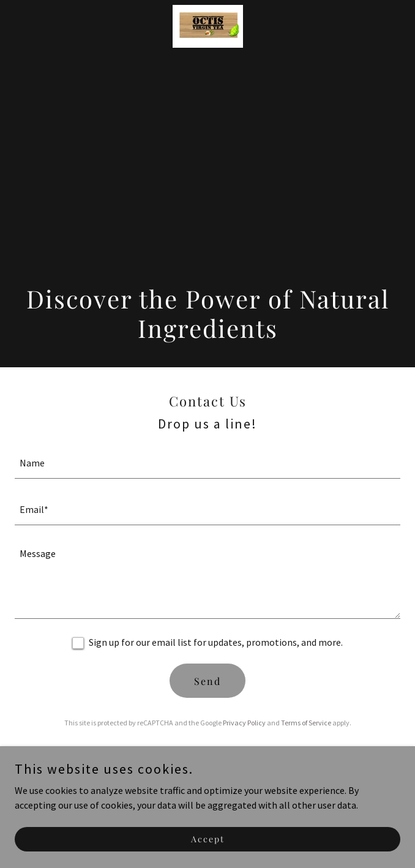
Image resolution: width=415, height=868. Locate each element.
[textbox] (207, 463)
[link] (208, 26)
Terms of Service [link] (306, 723)
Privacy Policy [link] (244, 723)
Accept (208, 839)
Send (207, 681)
